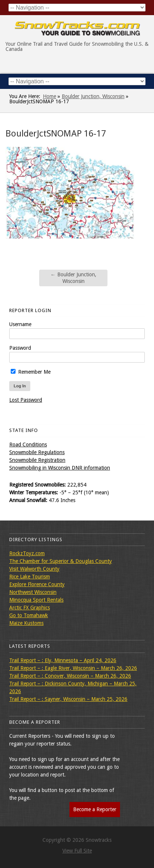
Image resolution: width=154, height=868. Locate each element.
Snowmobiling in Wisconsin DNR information (60, 468)
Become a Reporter (95, 809)
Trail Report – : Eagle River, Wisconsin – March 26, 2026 (73, 668)
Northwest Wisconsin (33, 592)
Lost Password (26, 400)
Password (20, 348)
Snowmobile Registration (37, 460)
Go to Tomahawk (29, 615)
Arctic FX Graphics (30, 608)
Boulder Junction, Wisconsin (93, 96)
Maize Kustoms (26, 623)
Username (20, 324)
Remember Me (31, 372)
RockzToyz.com (27, 553)
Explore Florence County (37, 584)
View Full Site (77, 851)
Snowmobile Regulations (37, 452)
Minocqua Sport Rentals (36, 600)
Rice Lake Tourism (30, 577)
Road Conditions (28, 445)
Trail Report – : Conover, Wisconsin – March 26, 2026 (70, 676)
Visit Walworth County (34, 569)
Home (49, 96)
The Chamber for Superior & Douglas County (61, 561)
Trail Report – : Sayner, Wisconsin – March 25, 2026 (68, 699)
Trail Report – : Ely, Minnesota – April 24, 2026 (63, 660)
